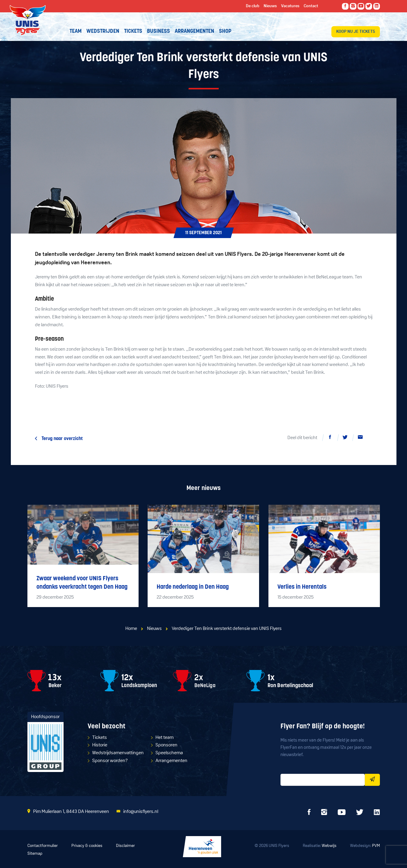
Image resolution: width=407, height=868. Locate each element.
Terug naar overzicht (62, 439)
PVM (376, 846)
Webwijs (329, 846)
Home (131, 629)
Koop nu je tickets (356, 32)
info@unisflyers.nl (141, 812)
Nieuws (154, 629)
